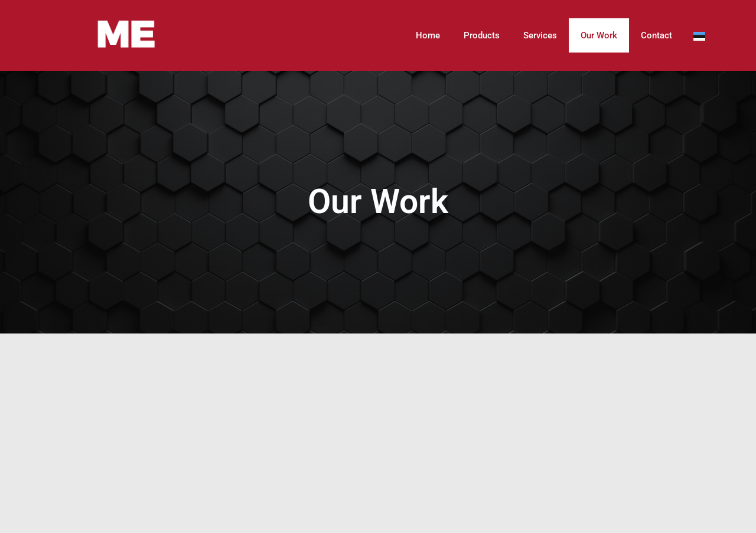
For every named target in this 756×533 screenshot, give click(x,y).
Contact (656, 35)
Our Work (599, 35)
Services (540, 35)
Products (482, 35)
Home (428, 35)
